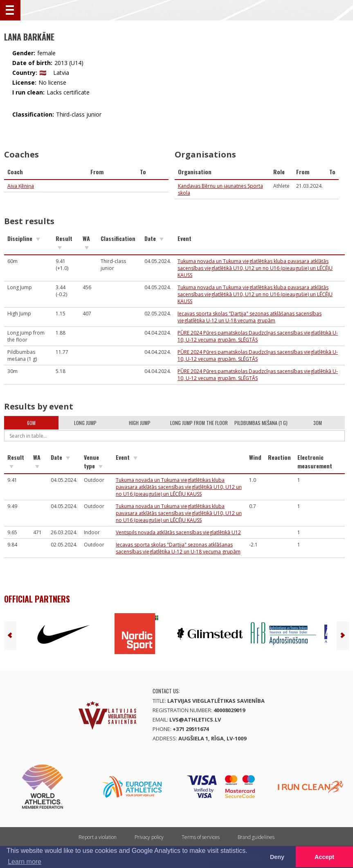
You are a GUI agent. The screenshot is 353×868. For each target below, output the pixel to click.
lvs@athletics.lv (195, 720)
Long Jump (85, 423)
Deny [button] (277, 857)
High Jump (140, 423)
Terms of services (201, 837)
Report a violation (98, 837)
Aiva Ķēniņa (21, 186)
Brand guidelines (256, 837)
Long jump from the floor (199, 423)
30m (318, 423)
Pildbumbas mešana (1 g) (261, 423)
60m (31, 423)
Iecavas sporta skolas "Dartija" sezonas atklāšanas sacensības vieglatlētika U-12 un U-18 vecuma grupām (250, 317)
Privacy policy (149, 837)
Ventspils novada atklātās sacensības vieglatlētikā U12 (178, 532)
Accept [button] (324, 857)
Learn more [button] (25, 862)
